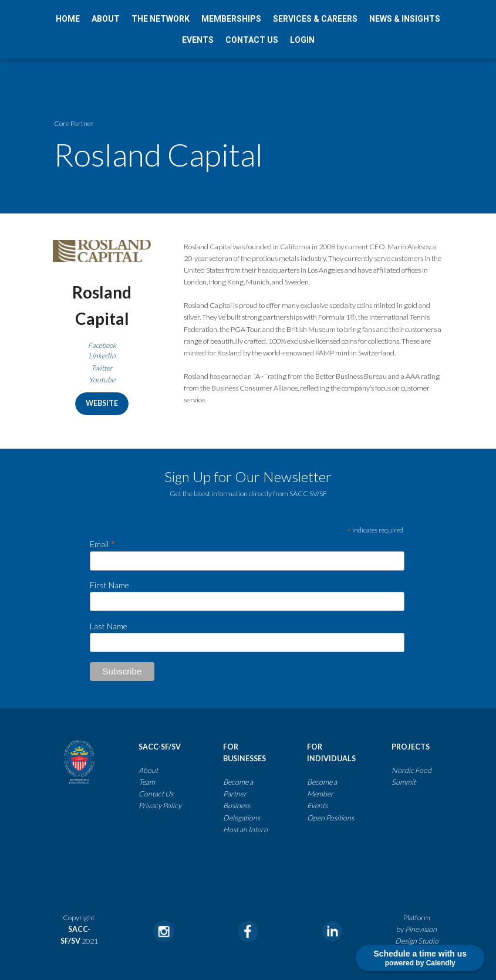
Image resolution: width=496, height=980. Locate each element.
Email (103, 543)
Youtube (102, 380)
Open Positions (330, 817)
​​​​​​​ (261, 817)
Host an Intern (245, 829)
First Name (109, 585)
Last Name (109, 625)
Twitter (102, 368)
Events (317, 806)
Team (147, 782)
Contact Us (156, 794)
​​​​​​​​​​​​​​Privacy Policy (160, 806)
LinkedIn (102, 356)
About (148, 770)
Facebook (102, 345)
